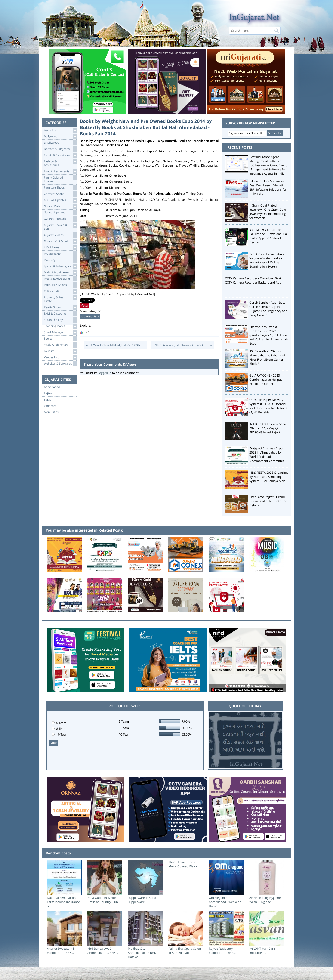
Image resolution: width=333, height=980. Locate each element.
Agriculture (60, 130)
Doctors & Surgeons (60, 149)
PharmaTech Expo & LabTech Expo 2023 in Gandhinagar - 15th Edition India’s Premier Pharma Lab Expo (268, 335)
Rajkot (48, 393)
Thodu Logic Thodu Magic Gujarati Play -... (184, 864)
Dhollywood (60, 143)
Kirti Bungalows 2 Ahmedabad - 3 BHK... (103, 951)
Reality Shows (60, 308)
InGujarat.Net (60, 254)
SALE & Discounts (60, 314)
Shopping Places (60, 326)
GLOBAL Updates (60, 200)
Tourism (60, 351)
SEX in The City (60, 320)
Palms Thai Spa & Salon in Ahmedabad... (185, 951)
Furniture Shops (60, 188)
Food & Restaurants (60, 172)
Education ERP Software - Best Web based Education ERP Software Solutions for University (268, 187)
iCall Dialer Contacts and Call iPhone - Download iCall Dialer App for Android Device (269, 236)
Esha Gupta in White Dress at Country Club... (104, 900)
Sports (60, 339)
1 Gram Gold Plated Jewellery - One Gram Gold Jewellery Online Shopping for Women (268, 212)
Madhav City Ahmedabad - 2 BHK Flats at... (142, 953)
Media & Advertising (60, 279)
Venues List (60, 357)
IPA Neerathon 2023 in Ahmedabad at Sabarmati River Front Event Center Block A (267, 357)
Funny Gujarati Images (60, 179)
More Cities (51, 412)
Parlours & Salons (60, 285)
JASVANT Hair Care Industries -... (262, 951)
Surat (47, 400)
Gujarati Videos (60, 235)
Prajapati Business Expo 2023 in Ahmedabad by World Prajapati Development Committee (267, 454)
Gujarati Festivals (60, 219)
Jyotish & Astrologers (60, 266)
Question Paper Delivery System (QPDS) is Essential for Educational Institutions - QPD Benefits (268, 406)
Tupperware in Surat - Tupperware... (143, 900)
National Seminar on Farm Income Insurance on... (63, 902)
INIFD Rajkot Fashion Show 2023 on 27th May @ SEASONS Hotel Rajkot (268, 428)
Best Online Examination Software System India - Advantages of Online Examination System (267, 260)
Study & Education (60, 345)
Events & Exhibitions (60, 155)
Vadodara (50, 406)
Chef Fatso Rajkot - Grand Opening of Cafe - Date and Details (268, 501)
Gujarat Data (60, 206)
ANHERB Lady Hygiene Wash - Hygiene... (265, 900)
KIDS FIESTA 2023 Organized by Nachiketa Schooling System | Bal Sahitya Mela (269, 477)
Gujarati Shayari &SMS (60, 227)
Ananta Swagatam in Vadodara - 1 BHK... (61, 951)
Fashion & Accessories (60, 163)
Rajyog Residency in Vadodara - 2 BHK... (223, 951)
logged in (105, 373)
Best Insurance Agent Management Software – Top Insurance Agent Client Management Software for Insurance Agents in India (268, 165)
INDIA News (60, 248)
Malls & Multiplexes (60, 273)
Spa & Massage (60, 332)
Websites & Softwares (60, 364)
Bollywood (60, 137)
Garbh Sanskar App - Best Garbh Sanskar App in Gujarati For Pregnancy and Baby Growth (268, 309)
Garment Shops (60, 194)
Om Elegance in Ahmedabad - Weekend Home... (225, 902)
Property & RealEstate (60, 299)
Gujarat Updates (60, 213)
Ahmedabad (52, 387)
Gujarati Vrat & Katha (60, 241)
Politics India (60, 291)
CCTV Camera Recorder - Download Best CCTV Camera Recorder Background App (253, 280)
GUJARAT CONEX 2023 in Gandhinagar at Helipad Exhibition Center (266, 380)
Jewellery (60, 260)
